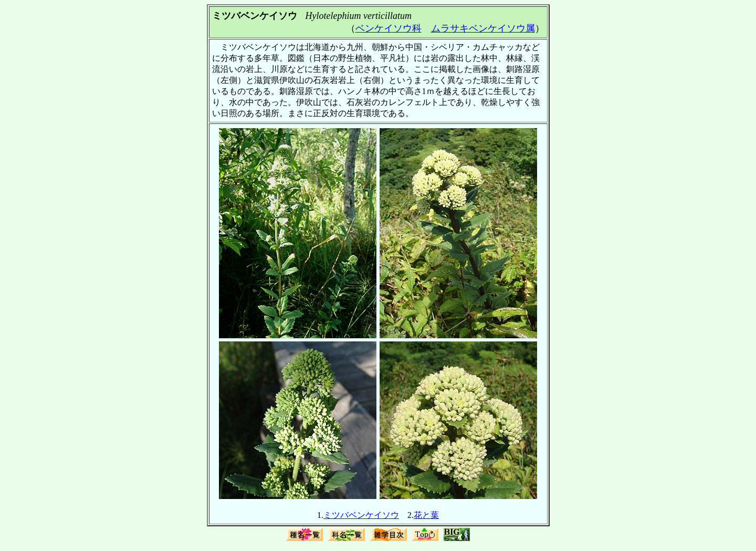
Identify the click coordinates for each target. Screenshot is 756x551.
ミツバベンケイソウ (361, 515)
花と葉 (426, 515)
